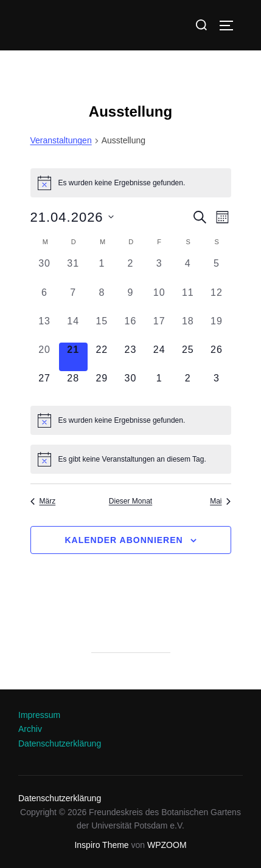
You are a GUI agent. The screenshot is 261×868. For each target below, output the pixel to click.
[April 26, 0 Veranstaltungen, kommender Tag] (216, 357)
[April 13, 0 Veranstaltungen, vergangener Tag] (45, 328)
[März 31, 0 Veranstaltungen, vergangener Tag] (73, 271)
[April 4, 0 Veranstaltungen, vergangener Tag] (188, 271)
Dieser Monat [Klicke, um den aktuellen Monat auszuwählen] (130, 501)
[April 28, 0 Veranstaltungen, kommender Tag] (73, 385)
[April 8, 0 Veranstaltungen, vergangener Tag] (102, 300)
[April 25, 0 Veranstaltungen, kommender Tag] (188, 357)
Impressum (39, 715)
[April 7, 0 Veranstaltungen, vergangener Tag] (73, 300)
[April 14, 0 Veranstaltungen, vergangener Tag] (73, 328)
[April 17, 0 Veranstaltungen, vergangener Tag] (159, 328)
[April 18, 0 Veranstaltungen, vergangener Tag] (188, 328)
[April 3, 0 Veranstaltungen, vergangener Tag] (159, 271)
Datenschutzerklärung (60, 743)
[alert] (131, 183)
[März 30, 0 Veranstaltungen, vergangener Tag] (45, 271)
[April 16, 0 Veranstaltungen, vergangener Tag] (130, 328)
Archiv (30, 729)
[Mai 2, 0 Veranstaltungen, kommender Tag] (188, 385)
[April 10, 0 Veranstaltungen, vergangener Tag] (159, 300)
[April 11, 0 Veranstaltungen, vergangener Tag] (188, 300)
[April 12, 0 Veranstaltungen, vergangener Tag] (216, 300)
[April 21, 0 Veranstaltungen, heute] (73, 357)
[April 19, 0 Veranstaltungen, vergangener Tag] (216, 328)
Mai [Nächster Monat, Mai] (220, 501)
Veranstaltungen (61, 140)
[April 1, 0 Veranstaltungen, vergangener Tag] (102, 271)
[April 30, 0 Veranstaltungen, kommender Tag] (130, 385)
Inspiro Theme (101, 845)
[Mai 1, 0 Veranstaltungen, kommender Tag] (159, 385)
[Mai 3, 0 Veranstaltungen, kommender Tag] (216, 385)
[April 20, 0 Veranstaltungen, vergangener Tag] (45, 357)
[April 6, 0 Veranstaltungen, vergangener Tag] (45, 300)
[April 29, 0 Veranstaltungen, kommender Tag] (102, 385)
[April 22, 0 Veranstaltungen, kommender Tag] (102, 357)
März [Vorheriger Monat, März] (43, 501)
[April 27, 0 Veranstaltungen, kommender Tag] (45, 385)
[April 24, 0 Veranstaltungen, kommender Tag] (159, 357)
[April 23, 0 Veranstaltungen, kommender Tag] (130, 357)
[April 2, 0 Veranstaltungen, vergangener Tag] (130, 271)
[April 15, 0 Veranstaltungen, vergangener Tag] (102, 328)
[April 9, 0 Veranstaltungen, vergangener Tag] (130, 300)
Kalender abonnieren (124, 540)
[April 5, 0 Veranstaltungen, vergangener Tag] (216, 271)
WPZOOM (167, 845)
